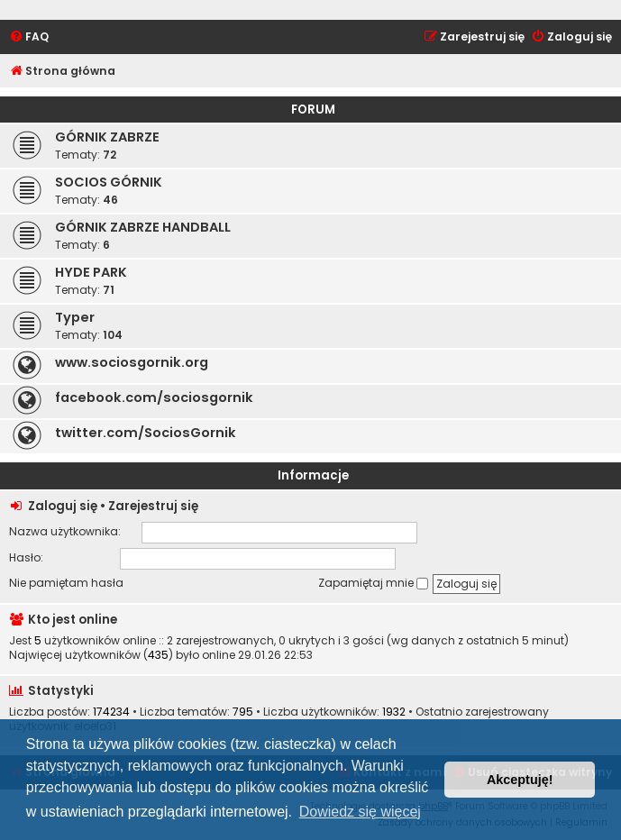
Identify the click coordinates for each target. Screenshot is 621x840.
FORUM (313, 110)
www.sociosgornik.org (132, 362)
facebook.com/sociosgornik (154, 397)
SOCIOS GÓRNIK (109, 182)
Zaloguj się (63, 506)
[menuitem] (29, 37)
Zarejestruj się (153, 506)
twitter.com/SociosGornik (146, 433)
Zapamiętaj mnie (373, 583)
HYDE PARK (91, 272)
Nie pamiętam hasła (66, 583)
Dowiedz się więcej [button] (360, 812)
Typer (75, 317)
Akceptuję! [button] (520, 780)
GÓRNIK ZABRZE (107, 137)
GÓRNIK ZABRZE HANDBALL (143, 227)
